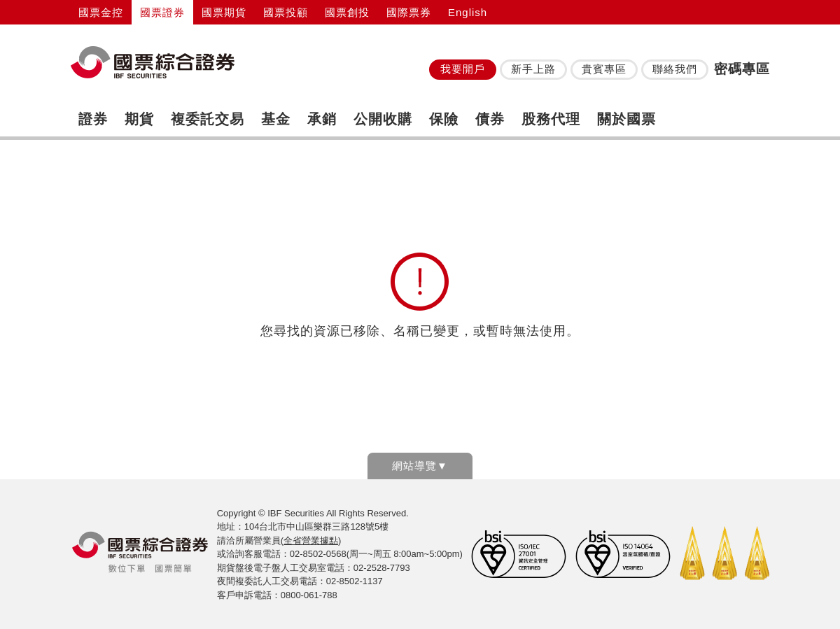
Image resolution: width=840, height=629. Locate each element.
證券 (93, 119)
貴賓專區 (604, 69)
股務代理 (551, 119)
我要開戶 (463, 69)
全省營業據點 (311, 540)
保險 (444, 119)
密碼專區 (742, 69)
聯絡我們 (675, 69)
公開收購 (383, 119)
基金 (276, 119)
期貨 (139, 119)
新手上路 (533, 69)
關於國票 (626, 119)
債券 (490, 119)
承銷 (322, 119)
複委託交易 (208, 119)
